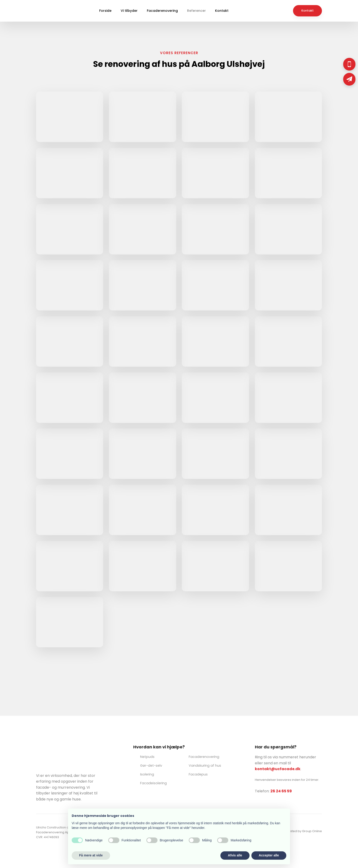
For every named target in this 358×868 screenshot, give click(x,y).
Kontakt (222, 11)
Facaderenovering (162, 11)
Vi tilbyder (129, 11)
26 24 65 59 (281, 791)
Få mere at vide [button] (91, 855)
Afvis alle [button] (235, 855)
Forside (105, 11)
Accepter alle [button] (269, 855)
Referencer (196, 11)
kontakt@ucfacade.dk (278, 769)
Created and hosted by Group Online (294, 831)
